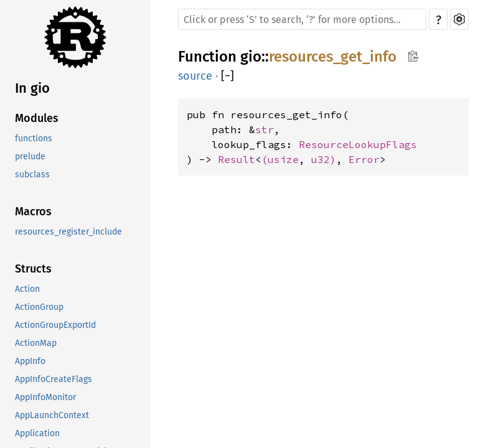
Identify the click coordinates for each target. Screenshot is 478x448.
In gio (32, 88)
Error (364, 159)
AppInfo (30, 361)
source (195, 76)
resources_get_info (333, 57)
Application (37, 433)
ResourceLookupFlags (358, 144)
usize (283, 159)
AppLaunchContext (52, 415)
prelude (30, 156)
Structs (33, 269)
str (265, 129)
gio (251, 57)
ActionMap (36, 343)
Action (27, 289)
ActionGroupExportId (55, 325)
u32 (321, 159)
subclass (32, 175)
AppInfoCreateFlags (54, 379)
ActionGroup (39, 307)
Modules (37, 118)
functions (34, 138)
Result (237, 159)
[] (227, 76)
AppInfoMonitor (45, 397)
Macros (33, 212)
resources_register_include (68, 232)
